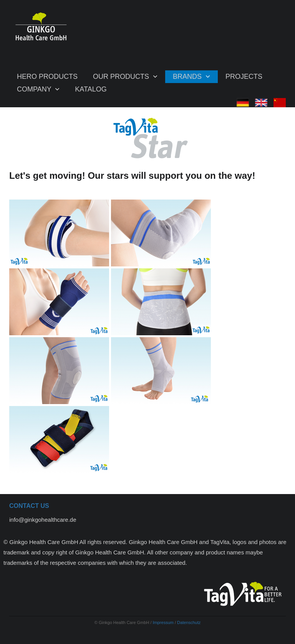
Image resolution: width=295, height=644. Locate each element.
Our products (122, 77)
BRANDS (188, 77)
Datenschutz (189, 622)
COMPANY (35, 89)
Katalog (91, 89)
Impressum (164, 622)
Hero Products (47, 77)
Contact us (29, 506)
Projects (244, 77)
